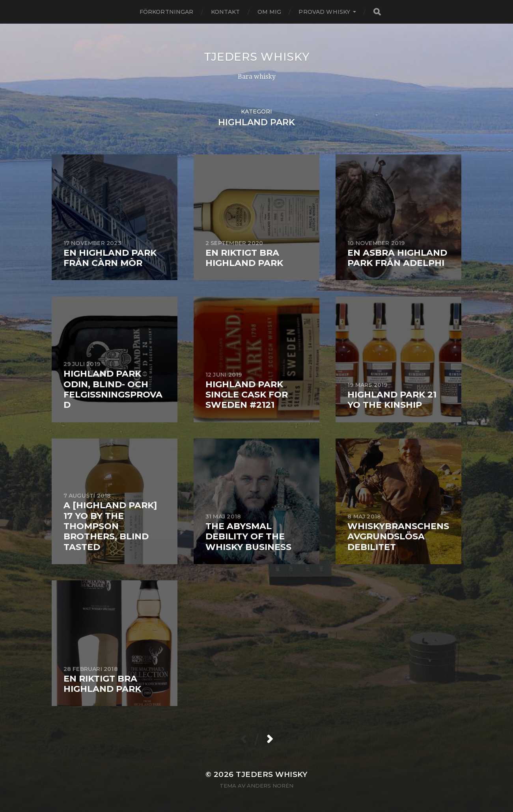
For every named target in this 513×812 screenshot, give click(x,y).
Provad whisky (324, 12)
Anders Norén (270, 786)
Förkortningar (167, 12)
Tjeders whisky (257, 57)
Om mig (270, 12)
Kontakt (226, 12)
